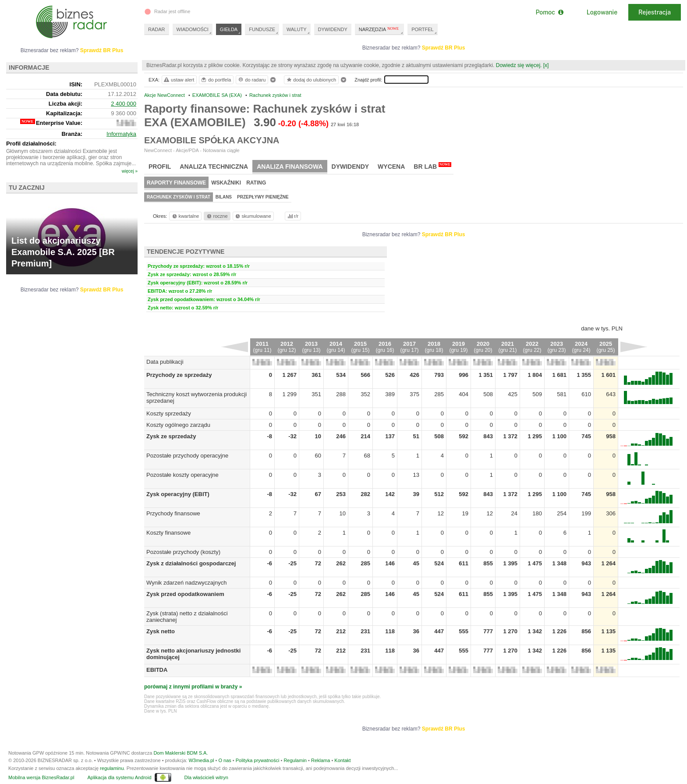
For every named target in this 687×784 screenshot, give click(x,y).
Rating (256, 183)
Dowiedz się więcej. (519, 65)
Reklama (320, 760)
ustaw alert (179, 80)
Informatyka (121, 134)
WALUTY (296, 29)
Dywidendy (351, 167)
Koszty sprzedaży (169, 413)
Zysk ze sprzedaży (171, 436)
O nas (225, 760)
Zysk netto (161, 631)
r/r (292, 216)
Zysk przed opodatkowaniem (185, 594)
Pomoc (549, 12)
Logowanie (602, 12)
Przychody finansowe (173, 513)
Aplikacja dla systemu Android (119, 777)
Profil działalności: (31, 144)
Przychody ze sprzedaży (179, 375)
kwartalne (185, 216)
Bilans (224, 197)
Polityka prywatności (258, 760)
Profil (160, 167)
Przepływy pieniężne (263, 197)
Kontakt (342, 760)
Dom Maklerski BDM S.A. (181, 753)
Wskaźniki (226, 183)
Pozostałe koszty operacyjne (182, 475)
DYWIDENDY (333, 29)
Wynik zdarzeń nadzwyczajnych (186, 583)
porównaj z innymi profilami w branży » (193, 687)
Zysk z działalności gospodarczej (191, 563)
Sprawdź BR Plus (444, 48)
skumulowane (253, 216)
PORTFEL (423, 29)
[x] (546, 65)
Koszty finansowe (168, 533)
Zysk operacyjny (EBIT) (178, 494)
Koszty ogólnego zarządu (178, 425)
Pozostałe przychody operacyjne (187, 456)
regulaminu (112, 768)
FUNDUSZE (262, 29)
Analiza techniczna (214, 167)
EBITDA (157, 670)
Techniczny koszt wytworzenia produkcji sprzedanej (184, 397)
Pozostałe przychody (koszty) (183, 552)
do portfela (216, 80)
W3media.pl (201, 760)
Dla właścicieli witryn (206, 777)
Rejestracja (655, 12)
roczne (217, 216)
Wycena (391, 167)
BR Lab (432, 166)
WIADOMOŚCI (193, 29)
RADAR (157, 29)
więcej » (130, 171)
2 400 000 (124, 104)
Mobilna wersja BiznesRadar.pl (41, 777)
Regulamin (295, 760)
